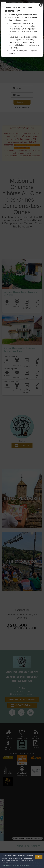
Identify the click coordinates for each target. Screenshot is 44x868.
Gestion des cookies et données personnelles (15, 865)
